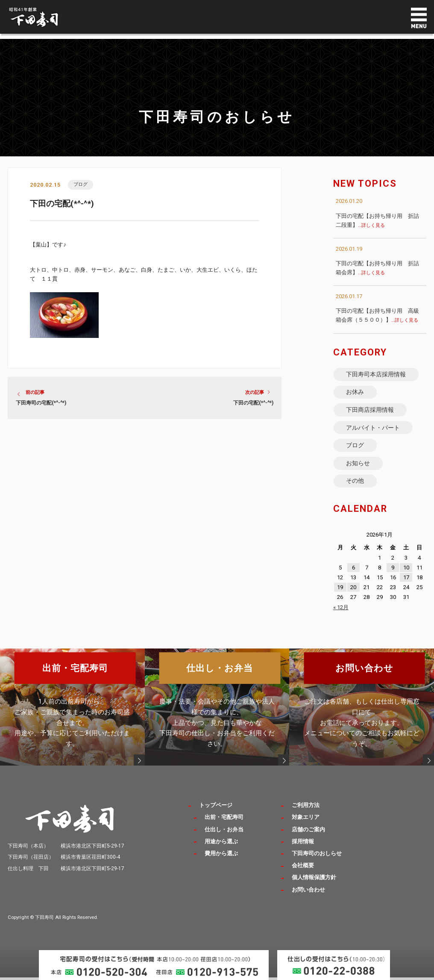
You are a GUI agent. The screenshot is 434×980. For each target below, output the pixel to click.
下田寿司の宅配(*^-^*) (41, 404)
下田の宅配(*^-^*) (253, 404)
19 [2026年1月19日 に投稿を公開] (340, 596)
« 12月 (341, 615)
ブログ (81, 184)
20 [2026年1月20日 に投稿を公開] (353, 596)
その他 (355, 488)
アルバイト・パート (373, 431)
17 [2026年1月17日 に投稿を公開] (406, 585)
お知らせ (358, 469)
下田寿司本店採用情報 (376, 375)
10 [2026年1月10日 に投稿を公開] (406, 576)
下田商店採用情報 (370, 413)
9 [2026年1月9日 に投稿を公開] (393, 576)
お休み (355, 393)
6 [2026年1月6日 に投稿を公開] (353, 576)
